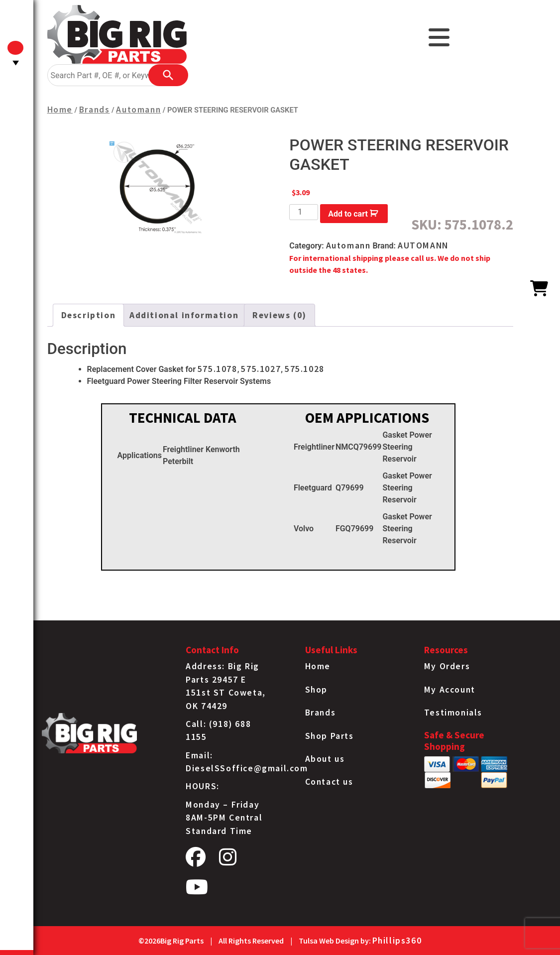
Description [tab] (89, 315)
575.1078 (218, 369)
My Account (450, 690)
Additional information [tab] (184, 315)
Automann (138, 110)
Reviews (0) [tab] (280, 315)
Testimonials (453, 713)
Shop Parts (330, 736)
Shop (316, 690)
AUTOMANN (423, 245)
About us (325, 759)
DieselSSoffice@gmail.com (247, 768)
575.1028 (305, 369)
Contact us (329, 782)
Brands (95, 110)
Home (60, 110)
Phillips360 (397, 941)
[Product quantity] (304, 212)
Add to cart (348, 214)
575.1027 (261, 369)
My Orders (447, 666)
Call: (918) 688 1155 (218, 730)
